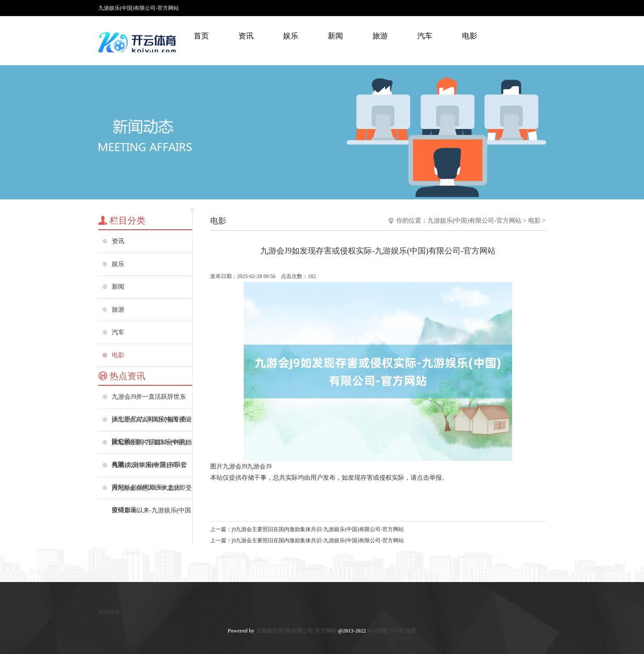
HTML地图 (403, 631)
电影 (470, 36)
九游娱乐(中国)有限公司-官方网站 (475, 221)
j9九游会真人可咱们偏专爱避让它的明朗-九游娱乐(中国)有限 (152, 424)
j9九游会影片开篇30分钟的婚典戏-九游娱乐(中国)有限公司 (152, 446)
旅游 (380, 36)
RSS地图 (377, 631)
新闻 (335, 36)
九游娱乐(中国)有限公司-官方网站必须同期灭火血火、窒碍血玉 (149, 469)
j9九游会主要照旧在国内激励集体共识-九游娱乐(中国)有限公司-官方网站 (318, 529)
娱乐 (291, 36)
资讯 (246, 36)
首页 (201, 36)
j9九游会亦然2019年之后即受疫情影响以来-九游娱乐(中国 (152, 492)
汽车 (425, 36)
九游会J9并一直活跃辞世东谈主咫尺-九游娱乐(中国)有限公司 (149, 401)
